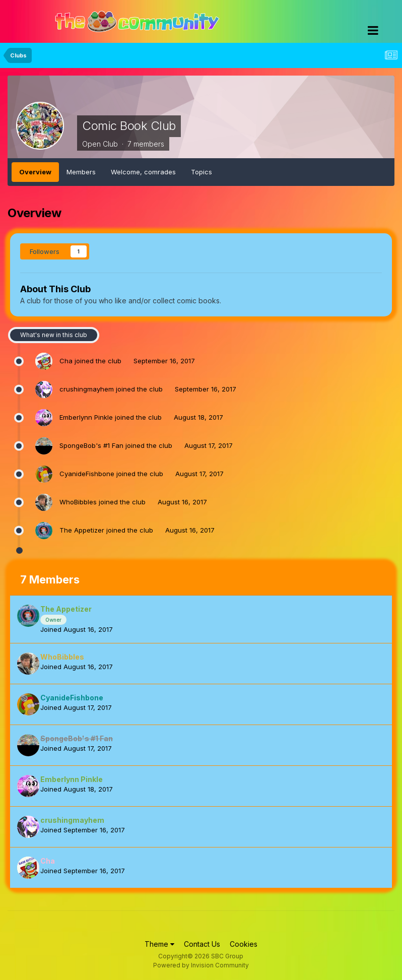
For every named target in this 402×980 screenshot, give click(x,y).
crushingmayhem (87, 389)
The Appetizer (82, 530)
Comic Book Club (129, 126)
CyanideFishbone (87, 474)
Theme (159, 944)
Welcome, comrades (143, 172)
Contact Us (202, 944)
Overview (35, 172)
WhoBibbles (78, 502)
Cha (66, 361)
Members (81, 172)
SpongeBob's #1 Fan (91, 445)
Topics (202, 172)
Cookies (244, 944)
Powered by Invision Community (201, 965)
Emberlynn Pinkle (86, 417)
